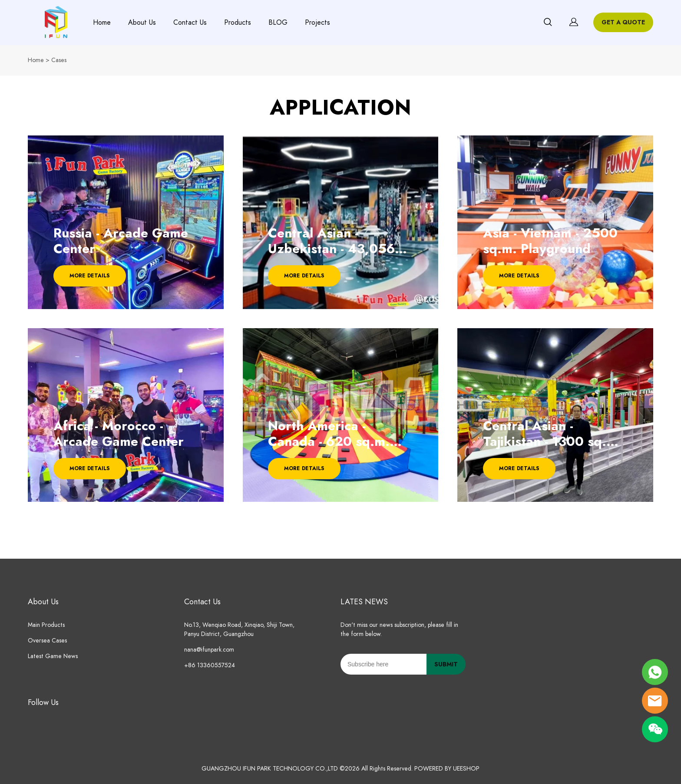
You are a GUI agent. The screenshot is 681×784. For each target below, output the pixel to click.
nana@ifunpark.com (209, 650)
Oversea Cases (47, 641)
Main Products (46, 625)
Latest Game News (53, 656)
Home (102, 23)
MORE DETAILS (90, 276)
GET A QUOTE (623, 22)
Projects (317, 23)
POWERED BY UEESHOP (447, 769)
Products (238, 23)
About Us (142, 23)
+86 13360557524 (210, 665)
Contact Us (190, 23)
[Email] (383, 664)
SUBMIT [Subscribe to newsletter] (446, 664)
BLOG (278, 23)
